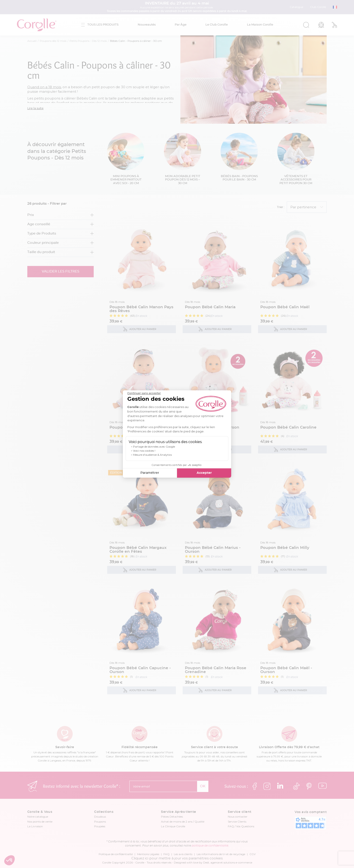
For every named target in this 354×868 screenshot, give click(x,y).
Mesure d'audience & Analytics (152, 455)
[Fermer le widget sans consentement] (144, 393)
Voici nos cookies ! (144, 451)
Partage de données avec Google (154, 447)
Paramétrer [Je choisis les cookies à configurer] (150, 473)
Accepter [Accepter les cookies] (204, 473)
